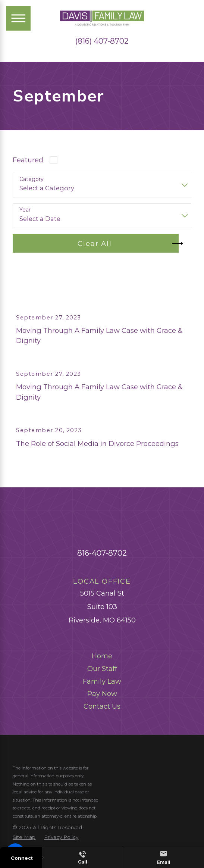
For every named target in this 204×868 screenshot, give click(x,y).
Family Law (102, 694)
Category (32, 179)
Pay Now (102, 707)
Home (102, 669)
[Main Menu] (18, 18)
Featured (28, 160)
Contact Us (102, 719)
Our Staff (102, 682)
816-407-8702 (102, 566)
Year (25, 210)
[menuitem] (102, 669)
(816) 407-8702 (102, 41)
